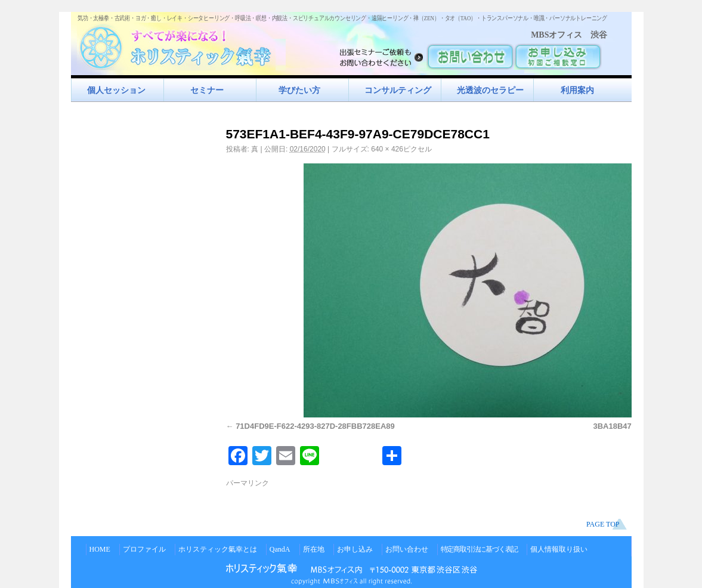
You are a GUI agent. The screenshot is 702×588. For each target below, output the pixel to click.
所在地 (314, 549)
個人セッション (116, 90)
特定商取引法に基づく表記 (480, 549)
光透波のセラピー (490, 90)
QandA (280, 549)
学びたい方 (299, 90)
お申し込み (355, 549)
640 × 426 (387, 149)
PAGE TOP (603, 524)
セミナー (207, 90)
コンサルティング (398, 90)
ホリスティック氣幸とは (218, 549)
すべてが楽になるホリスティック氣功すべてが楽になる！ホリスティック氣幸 (181, 45)
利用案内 (577, 90)
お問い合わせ (407, 549)
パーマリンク (248, 483)
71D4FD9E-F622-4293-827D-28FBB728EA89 (315, 426)
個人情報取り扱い (559, 549)
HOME (100, 549)
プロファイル (144, 549)
